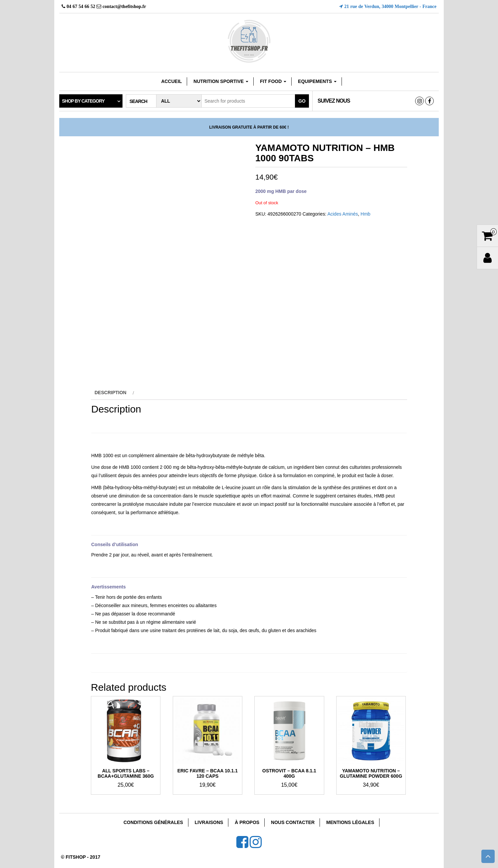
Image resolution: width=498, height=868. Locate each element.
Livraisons (209, 822)
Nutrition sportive (221, 81)
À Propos (247, 822)
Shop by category (83, 101)
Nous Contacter (293, 822)
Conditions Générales (153, 822)
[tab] (113, 393)
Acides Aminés (343, 214)
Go (302, 101)
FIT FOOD (273, 81)
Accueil (171, 81)
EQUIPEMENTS (317, 81)
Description (111, 393)
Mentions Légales (350, 822)
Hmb (366, 214)
